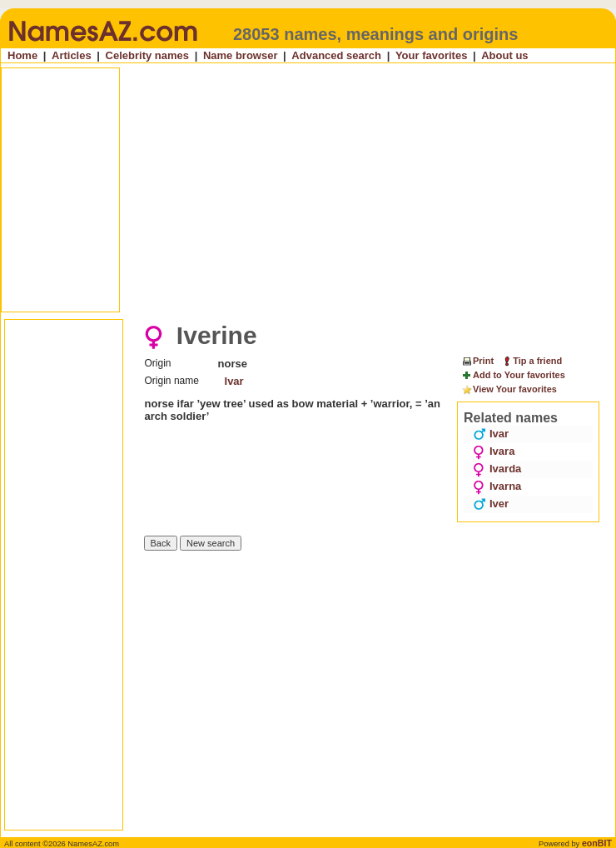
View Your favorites (509, 390)
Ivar (234, 381)
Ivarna (497, 486)
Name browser (241, 55)
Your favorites (431, 55)
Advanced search (336, 55)
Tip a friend (532, 361)
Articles (72, 55)
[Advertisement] (237, 190)
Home (22, 55)
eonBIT (597, 843)
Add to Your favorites (513, 376)
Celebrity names (147, 55)
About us (504, 55)
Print (477, 361)
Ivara (494, 451)
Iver (491, 504)
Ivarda (497, 469)
